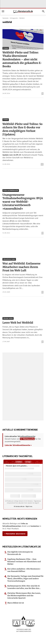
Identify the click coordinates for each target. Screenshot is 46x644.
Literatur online (8, 318)
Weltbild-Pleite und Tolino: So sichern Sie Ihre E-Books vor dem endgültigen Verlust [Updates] (22, 129)
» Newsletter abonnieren (15, 534)
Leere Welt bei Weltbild (18, 323)
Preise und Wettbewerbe (11, 190)
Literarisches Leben (9, 259)
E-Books (6, 48)
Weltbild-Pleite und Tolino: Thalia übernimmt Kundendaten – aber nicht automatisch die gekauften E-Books (22, 59)
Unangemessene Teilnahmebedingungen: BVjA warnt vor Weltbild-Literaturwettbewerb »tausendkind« (23, 202)
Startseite (5, 18)
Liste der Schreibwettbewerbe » (18, 445)
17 (42, 164)
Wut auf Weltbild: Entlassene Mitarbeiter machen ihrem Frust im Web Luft (21, 267)
